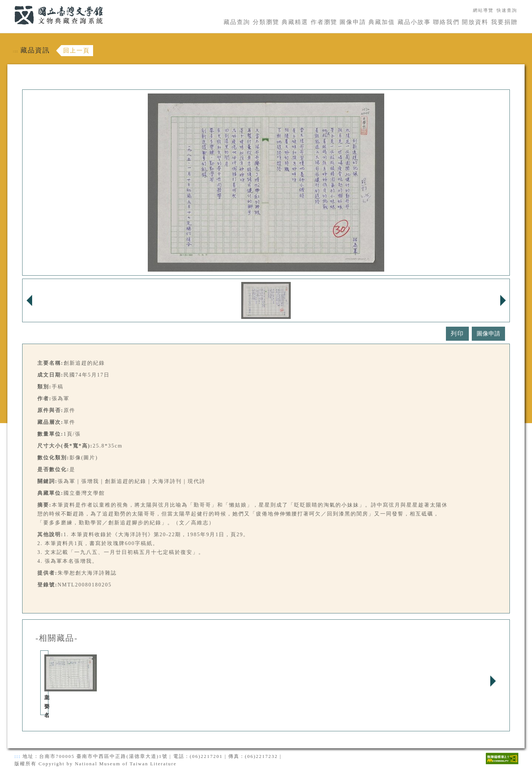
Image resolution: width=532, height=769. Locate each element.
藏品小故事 (414, 22)
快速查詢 (507, 10)
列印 (457, 334)
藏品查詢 (237, 22)
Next (493, 681)
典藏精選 (295, 22)
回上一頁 (76, 50)
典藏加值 (382, 22)
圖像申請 (353, 22)
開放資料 (475, 22)
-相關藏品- (57, 638)
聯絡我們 (446, 22)
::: (10, 4)
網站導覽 (483, 10)
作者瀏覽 (324, 22)
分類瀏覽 (266, 22)
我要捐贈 (504, 22)
